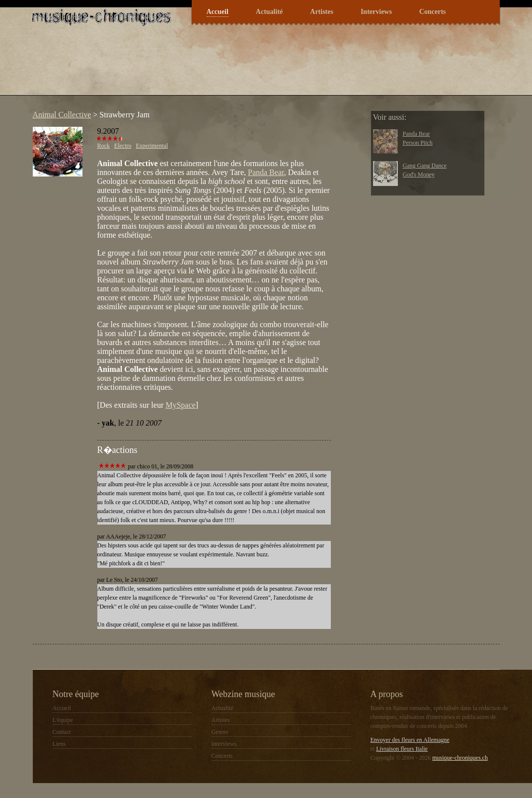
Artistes (322, 12)
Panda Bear (266, 172)
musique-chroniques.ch (460, 758)
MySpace (180, 405)
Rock (104, 146)
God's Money (419, 175)
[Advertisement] (209, 67)
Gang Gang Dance (425, 166)
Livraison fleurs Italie (402, 749)
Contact (62, 732)
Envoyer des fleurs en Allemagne (410, 740)
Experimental (152, 146)
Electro (123, 146)
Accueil (218, 12)
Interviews (376, 12)
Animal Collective (62, 115)
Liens (59, 744)
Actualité (269, 12)
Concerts (433, 12)
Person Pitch (418, 143)
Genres (220, 732)
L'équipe (63, 720)
